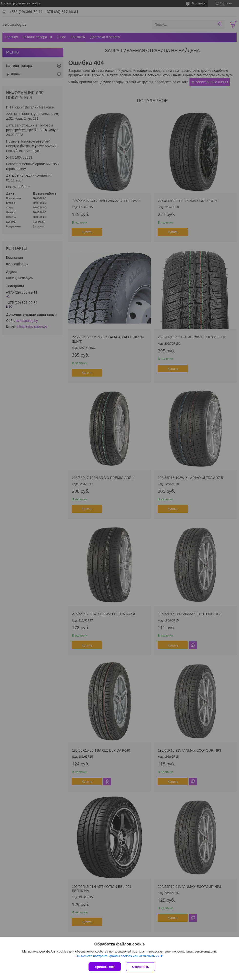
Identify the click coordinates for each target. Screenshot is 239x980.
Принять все (105, 967)
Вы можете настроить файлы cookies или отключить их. (118, 956)
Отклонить (141, 967)
